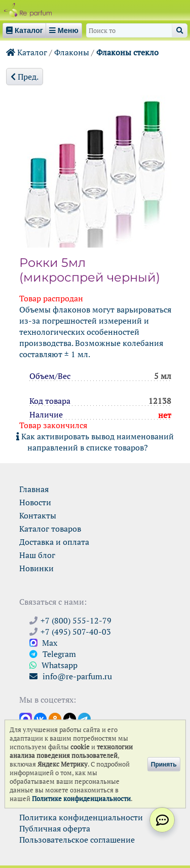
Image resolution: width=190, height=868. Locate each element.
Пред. (25, 77)
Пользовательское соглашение (77, 840)
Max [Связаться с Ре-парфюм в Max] (43, 643)
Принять (164, 764)
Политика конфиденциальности (81, 817)
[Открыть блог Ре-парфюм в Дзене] (70, 718)
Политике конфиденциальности (81, 799)
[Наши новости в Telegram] (84, 718)
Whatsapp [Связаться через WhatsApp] (53, 665)
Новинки (36, 568)
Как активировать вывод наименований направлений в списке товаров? (95, 442)
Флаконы (72, 52)
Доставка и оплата (54, 542)
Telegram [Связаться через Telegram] (53, 654)
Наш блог (37, 555)
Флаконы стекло (127, 52)
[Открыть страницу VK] (40, 718)
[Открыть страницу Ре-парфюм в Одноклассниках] (55, 718)
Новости (35, 502)
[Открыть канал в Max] (26, 718)
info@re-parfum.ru (71, 676)
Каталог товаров (50, 529)
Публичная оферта (55, 828)
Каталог (27, 52)
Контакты (38, 515)
